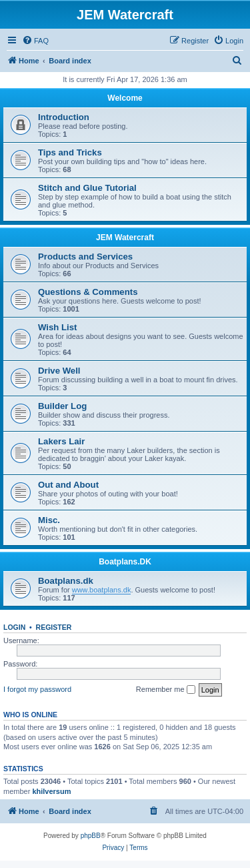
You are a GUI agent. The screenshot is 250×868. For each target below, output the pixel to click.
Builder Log (62, 406)
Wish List (58, 327)
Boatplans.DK (125, 562)
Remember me (166, 690)
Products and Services (85, 257)
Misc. (49, 520)
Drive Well (59, 371)
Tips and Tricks (70, 152)
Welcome (125, 98)
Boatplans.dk (66, 581)
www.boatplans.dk (102, 590)
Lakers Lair (61, 441)
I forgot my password (37, 689)
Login (14, 627)
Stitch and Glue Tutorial (87, 188)
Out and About (68, 485)
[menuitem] (35, 41)
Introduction (64, 117)
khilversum (51, 791)
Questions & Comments (88, 292)
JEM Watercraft (125, 238)
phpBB (91, 836)
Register (54, 627)
